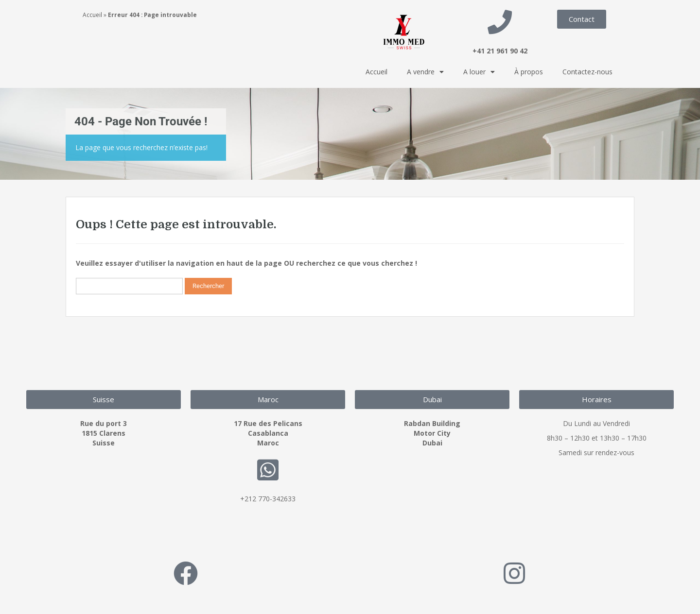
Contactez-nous (587, 72)
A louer (479, 72)
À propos (529, 72)
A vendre (425, 72)
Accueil (92, 15)
